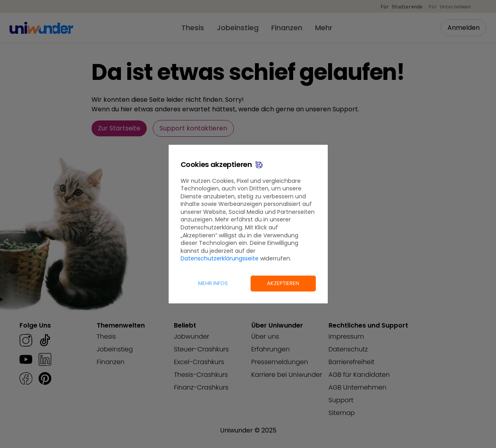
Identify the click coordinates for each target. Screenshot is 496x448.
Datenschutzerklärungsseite (220, 259)
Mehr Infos (213, 283)
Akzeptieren (283, 283)
